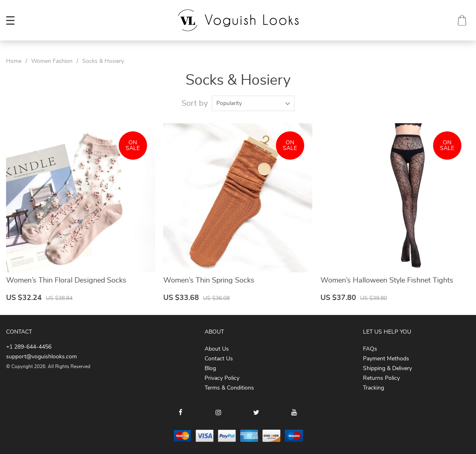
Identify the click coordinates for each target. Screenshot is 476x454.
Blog (210, 368)
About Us (217, 349)
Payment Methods (386, 359)
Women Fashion (52, 61)
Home (14, 61)
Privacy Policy (222, 378)
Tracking (374, 388)
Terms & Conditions (229, 388)
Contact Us (219, 359)
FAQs (370, 349)
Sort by (195, 103)
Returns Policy (381, 378)
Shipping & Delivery (387, 368)
